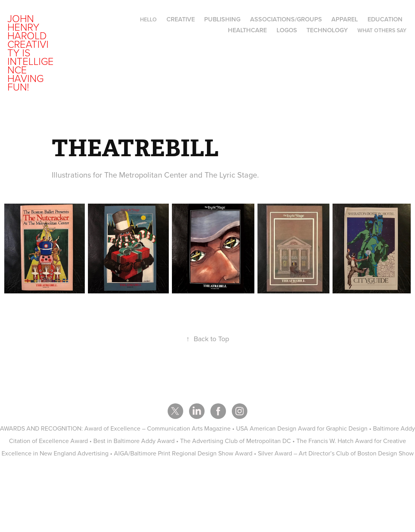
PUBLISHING (222, 19)
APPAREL (345, 19)
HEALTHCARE (247, 30)
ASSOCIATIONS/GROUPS (286, 19)
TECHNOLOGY (327, 30)
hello (148, 19)
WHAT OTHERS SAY (382, 30)
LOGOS (287, 30)
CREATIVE (181, 19)
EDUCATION (385, 19)
